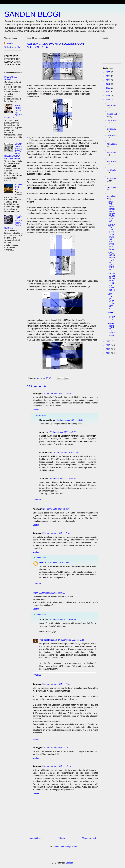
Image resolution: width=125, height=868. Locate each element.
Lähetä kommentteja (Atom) (65, 847)
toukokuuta (112, 161)
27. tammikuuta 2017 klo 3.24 (71, 640)
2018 (108, 96)
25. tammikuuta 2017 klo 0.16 (70, 420)
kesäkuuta (111, 153)
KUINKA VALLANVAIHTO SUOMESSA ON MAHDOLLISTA (111, 237)
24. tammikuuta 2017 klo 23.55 (57, 393)
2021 (108, 84)
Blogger (69, 863)
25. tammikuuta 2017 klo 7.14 (56, 533)
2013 (108, 353)
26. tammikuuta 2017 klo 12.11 (57, 748)
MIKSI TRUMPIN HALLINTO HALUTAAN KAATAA (111, 211)
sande (10, 43)
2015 (108, 345)
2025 (108, 72)
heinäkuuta (112, 144)
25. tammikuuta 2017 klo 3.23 (63, 432)
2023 (108, 76)
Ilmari (36, 593)
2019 (108, 92)
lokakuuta (112, 120)
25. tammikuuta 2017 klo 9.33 (52, 593)
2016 (108, 341)
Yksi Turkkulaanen (48, 640)
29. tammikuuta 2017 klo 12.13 (61, 563)
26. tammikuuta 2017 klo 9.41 (63, 619)
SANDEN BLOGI (32, 14)
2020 (108, 88)
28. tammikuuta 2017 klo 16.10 (57, 766)
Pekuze (43, 563)
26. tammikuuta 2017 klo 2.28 (56, 684)
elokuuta (112, 135)
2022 (108, 80)
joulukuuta (111, 105)
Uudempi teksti (35, 838)
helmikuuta (112, 187)
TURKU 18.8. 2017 (18, 187)
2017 (108, 100)
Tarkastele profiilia (12, 47)
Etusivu (62, 838)
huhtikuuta (111, 170)
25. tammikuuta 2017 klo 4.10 (56, 509)
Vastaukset (41, 415)
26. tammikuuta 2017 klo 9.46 (63, 479)
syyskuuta (111, 129)
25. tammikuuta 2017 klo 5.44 (66, 453)
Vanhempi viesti (89, 838)
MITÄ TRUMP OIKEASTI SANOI (111, 301)
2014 (108, 349)
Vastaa (36, 409)
